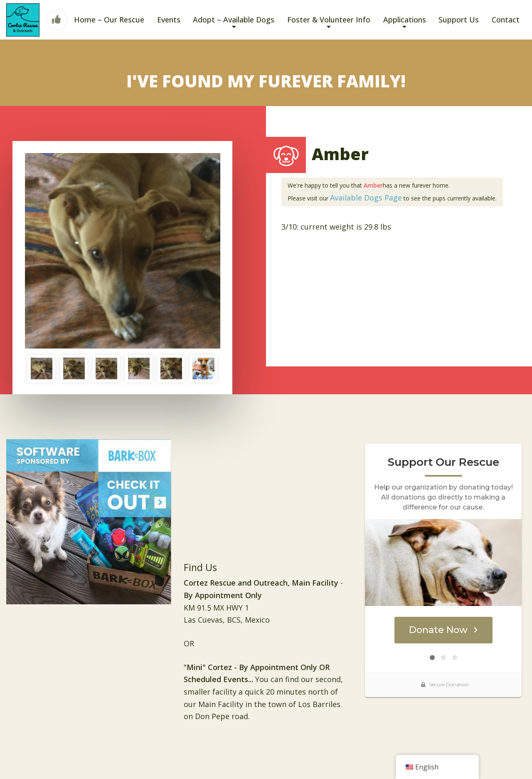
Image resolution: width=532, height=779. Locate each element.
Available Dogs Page (366, 198)
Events (169, 20)
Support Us (459, 20)
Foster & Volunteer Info (329, 20)
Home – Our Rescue (109, 20)
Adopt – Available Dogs (234, 20)
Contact (506, 20)
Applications (405, 20)
